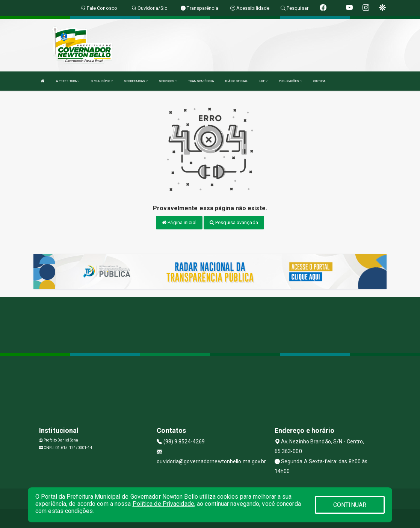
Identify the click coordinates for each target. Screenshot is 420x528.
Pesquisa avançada (234, 222)
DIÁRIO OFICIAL (236, 81)
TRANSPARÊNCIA (201, 81)
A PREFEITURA (68, 81)
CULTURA (320, 81)
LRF (264, 81)
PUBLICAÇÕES (290, 81)
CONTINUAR (350, 505)
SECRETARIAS (136, 81)
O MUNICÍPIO (102, 81)
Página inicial (179, 222)
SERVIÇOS (168, 81)
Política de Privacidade (163, 504)
